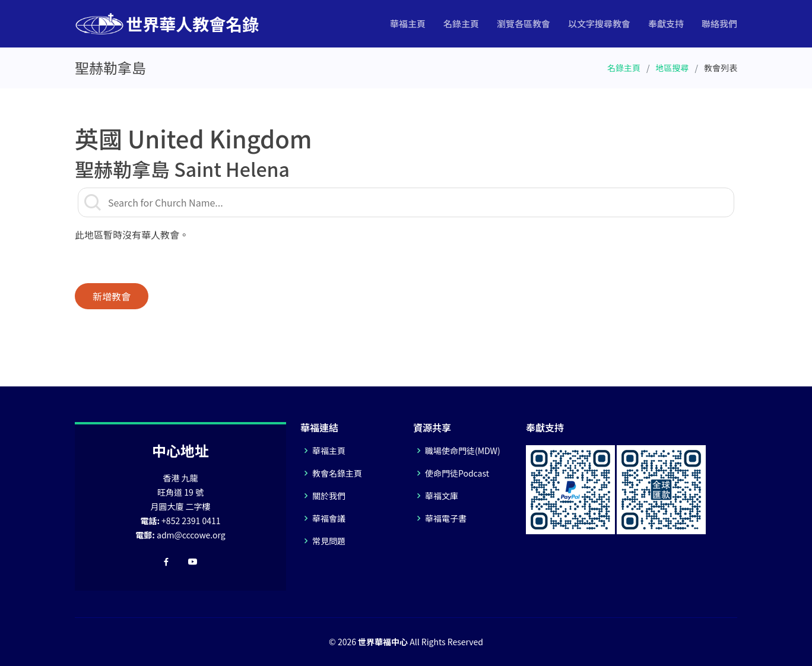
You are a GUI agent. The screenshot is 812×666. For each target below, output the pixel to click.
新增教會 (112, 296)
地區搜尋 (673, 68)
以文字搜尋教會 (599, 23)
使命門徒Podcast (457, 473)
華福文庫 (442, 496)
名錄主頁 (461, 23)
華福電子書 (446, 518)
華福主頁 (408, 23)
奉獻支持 (666, 23)
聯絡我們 (719, 23)
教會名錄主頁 (337, 473)
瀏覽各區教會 (524, 23)
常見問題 (329, 541)
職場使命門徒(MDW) (463, 451)
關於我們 (329, 496)
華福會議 (329, 518)
